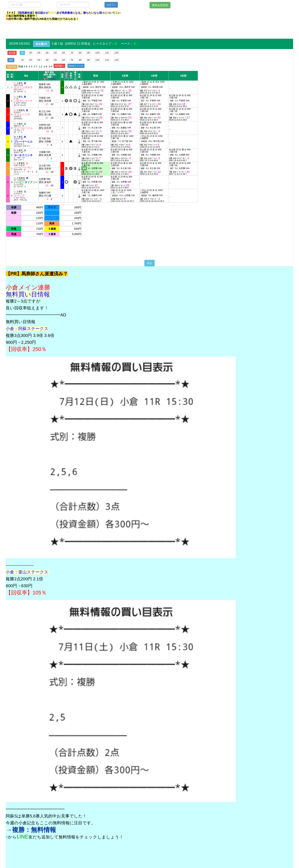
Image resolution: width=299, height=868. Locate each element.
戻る (149, 263)
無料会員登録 (160, 5)
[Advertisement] (75, 30)
